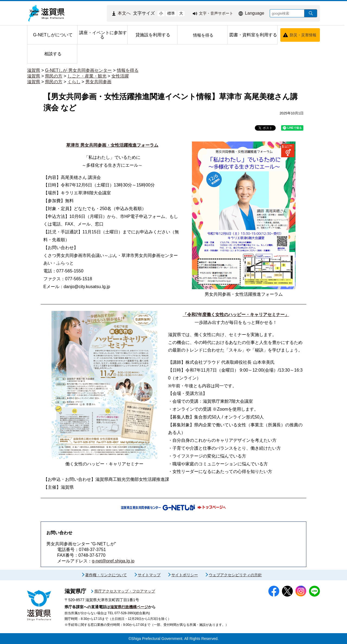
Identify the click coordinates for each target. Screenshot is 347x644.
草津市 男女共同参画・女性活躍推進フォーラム (112, 145)
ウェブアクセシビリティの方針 (235, 575)
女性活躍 (120, 76)
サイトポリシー (185, 575)
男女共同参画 (98, 82)
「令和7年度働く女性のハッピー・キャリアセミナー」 (236, 315)
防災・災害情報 (303, 35)
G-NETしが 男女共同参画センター (78, 70)
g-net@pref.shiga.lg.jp (113, 561)
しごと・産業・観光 (87, 76)
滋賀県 (34, 70)
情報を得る (128, 70)
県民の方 (54, 76)
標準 (171, 13)
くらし (74, 82)
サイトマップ (149, 575)
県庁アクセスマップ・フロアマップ (125, 591)
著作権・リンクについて (106, 575)
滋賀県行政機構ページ (129, 607)
